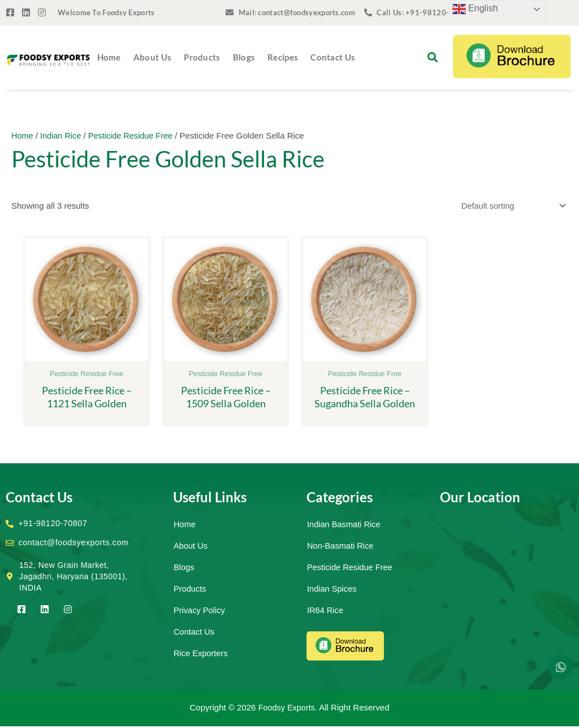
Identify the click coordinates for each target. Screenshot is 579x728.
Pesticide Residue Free (134, 135)
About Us (152, 57)
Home (109, 57)
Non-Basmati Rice (341, 547)
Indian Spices (332, 590)
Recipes (283, 57)
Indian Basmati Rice (345, 526)
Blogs (244, 57)
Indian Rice (62, 135)
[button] (433, 57)
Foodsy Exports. (288, 709)
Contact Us (333, 57)
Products (202, 57)
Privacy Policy (200, 612)
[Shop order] (509, 206)
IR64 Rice (326, 612)
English (475, 9)
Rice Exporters (201, 655)
